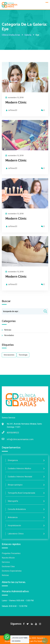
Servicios (6, 562)
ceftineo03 (13, 110)
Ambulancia (13, 517)
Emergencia (13, 460)
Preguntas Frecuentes (11, 553)
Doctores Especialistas (12, 571)
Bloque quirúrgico (15, 485)
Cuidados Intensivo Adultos (19, 468)
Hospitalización (14, 525)
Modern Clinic (16, 102)
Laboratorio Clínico (16, 534)
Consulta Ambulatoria (17, 509)
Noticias (8, 330)
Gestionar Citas (8, 566)
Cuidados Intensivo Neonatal (20, 477)
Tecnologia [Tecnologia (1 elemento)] (23, 355)
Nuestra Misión (8, 558)
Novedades (9, 335)
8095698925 (9, 433)
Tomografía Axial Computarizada (21, 493)
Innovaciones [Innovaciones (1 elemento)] (9, 355)
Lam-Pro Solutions (38, 641)
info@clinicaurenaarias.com (9, 439)
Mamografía (13, 501)
